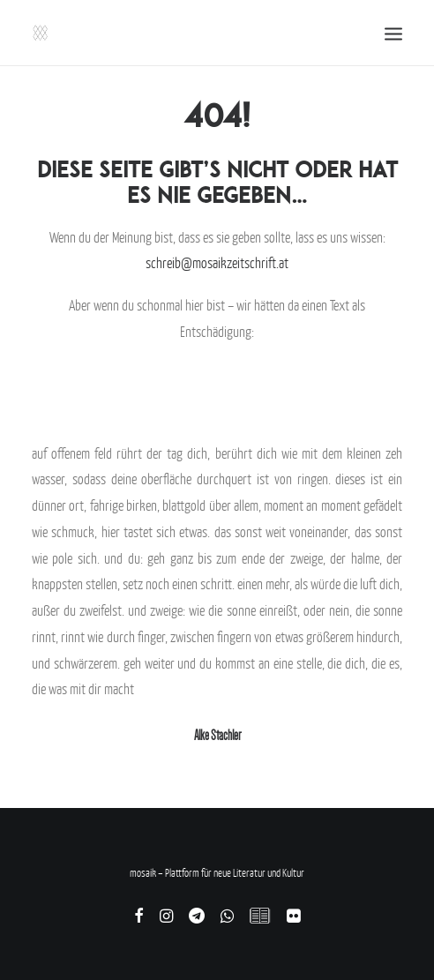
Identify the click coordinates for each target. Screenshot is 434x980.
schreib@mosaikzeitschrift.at (217, 263)
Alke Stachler (217, 735)
